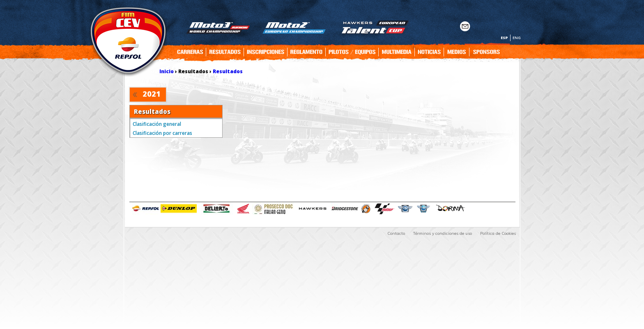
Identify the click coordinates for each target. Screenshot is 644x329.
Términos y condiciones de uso (443, 233)
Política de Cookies (498, 233)
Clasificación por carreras (162, 133)
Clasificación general (157, 124)
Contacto (396, 233)
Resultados (228, 71)
